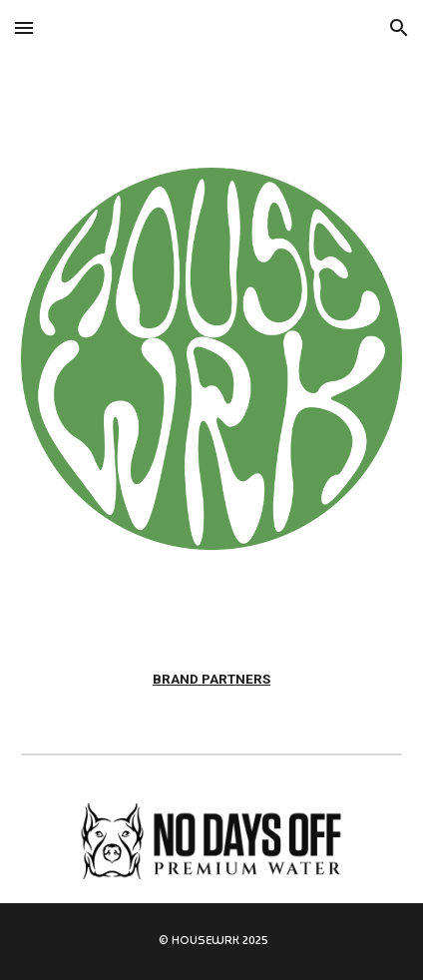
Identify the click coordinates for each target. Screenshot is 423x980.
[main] (212, 680)
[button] (24, 27)
